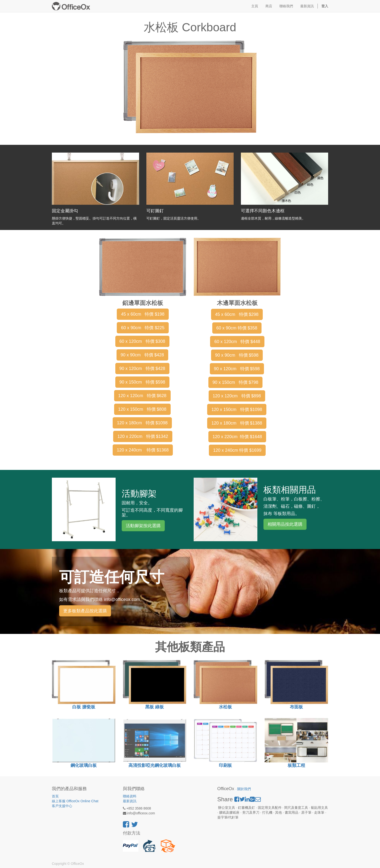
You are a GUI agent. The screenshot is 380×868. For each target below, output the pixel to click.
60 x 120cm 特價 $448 (237, 342)
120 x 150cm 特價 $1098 (237, 409)
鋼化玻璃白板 (84, 765)
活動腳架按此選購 (143, 526)
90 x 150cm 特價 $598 (142, 382)
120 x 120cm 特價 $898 (237, 396)
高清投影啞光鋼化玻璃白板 (155, 765)
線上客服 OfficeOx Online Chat (75, 801)
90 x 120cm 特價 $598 (237, 369)
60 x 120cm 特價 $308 (142, 341)
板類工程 (296, 765)
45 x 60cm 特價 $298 (237, 314)
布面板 (296, 707)
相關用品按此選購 (285, 524)
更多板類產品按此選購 (85, 611)
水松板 (225, 707)
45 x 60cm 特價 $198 (143, 314)
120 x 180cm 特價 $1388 (237, 423)
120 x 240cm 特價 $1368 (143, 450)
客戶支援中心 (62, 806)
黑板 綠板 (154, 707)
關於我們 (244, 789)
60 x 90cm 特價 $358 (237, 328)
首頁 (55, 796)
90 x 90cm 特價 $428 (142, 355)
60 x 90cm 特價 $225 (143, 328)
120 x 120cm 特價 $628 (142, 396)
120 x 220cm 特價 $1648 (237, 437)
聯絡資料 (130, 796)
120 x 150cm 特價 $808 (142, 409)
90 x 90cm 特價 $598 (237, 355)
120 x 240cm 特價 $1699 (237, 450)
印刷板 (225, 765)
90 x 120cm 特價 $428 (142, 368)
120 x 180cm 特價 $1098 (142, 423)
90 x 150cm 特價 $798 (235, 382)
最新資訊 (130, 801)
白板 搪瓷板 (84, 707)
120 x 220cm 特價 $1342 (143, 436)
